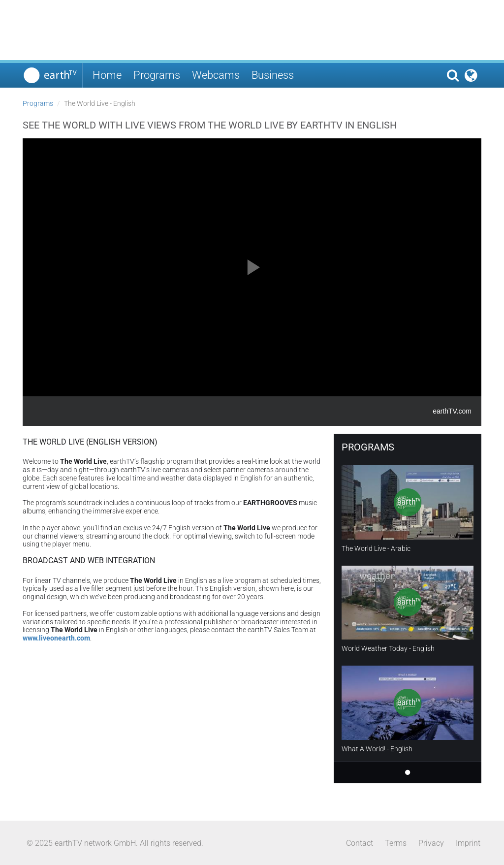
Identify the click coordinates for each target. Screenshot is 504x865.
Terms (396, 843)
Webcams (216, 75)
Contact (360, 843)
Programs (157, 75)
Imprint (468, 843)
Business (273, 75)
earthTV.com (452, 411)
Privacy (431, 843)
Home (107, 75)
